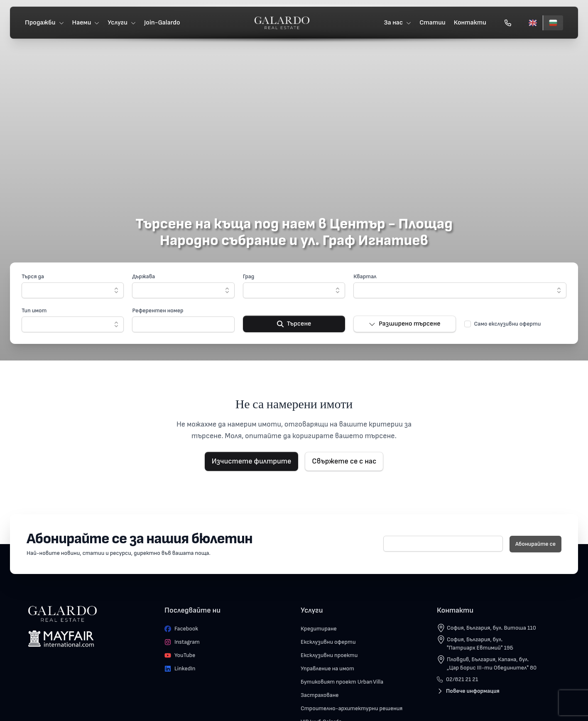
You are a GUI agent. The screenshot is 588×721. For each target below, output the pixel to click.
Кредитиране (319, 629)
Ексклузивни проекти (329, 655)
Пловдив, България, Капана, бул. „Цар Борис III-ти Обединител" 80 (492, 663)
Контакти (468, 23)
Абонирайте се (535, 544)
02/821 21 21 (457, 679)
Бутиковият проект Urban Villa (342, 682)
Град (249, 276)
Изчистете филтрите (252, 461)
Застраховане (320, 695)
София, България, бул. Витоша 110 (491, 628)
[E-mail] (443, 544)
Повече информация (468, 691)
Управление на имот (327, 668)
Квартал (365, 276)
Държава (143, 276)
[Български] (551, 23)
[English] (531, 23)
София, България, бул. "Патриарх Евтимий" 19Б (480, 644)
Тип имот (34, 310)
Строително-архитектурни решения (352, 708)
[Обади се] (506, 23)
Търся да (33, 276)
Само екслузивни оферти (508, 324)
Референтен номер (158, 310)
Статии (431, 23)
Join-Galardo (164, 23)
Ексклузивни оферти (328, 642)
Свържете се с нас (344, 461)
